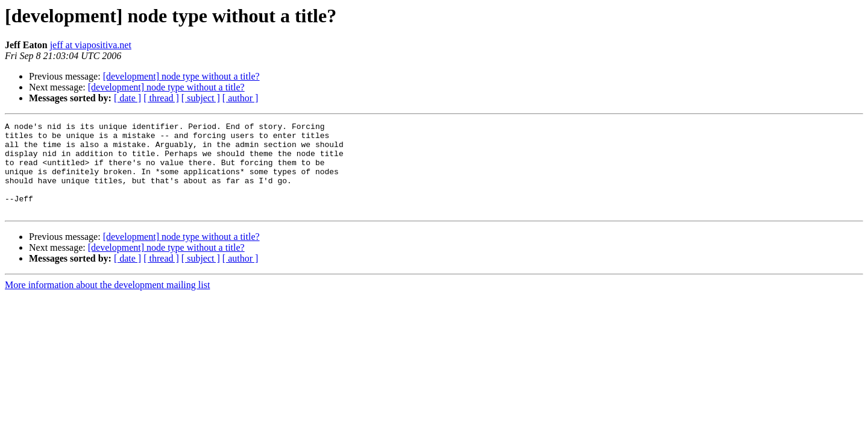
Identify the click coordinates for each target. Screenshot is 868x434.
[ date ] (127, 98)
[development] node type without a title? (181, 76)
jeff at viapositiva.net (91, 45)
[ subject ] (201, 98)
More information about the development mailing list (107, 303)
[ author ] (241, 98)
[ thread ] (161, 98)
